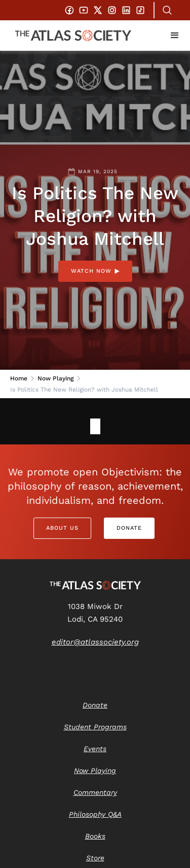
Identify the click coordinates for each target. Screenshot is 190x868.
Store (95, 858)
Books (95, 836)
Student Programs (95, 727)
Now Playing (55, 378)
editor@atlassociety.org (95, 642)
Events (95, 749)
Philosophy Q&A (95, 814)
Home (19, 378)
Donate (129, 528)
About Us (62, 528)
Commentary (95, 792)
